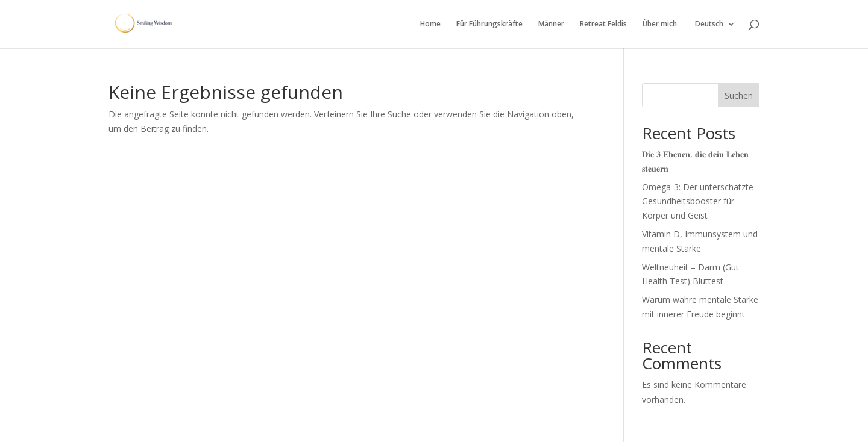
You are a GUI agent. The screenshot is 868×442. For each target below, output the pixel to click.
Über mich (660, 24)
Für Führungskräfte (489, 24)
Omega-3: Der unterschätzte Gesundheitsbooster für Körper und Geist (698, 201)
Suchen (739, 95)
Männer (551, 24)
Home (430, 24)
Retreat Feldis (603, 24)
